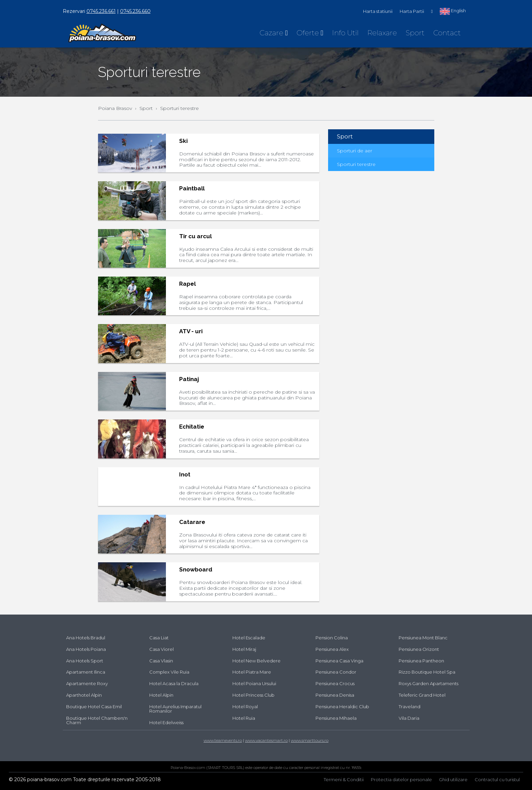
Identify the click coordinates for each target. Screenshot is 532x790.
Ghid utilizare (453, 779)
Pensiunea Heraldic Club (342, 707)
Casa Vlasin (161, 661)
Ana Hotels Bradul (86, 638)
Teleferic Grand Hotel (422, 695)
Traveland (410, 707)
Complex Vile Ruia (169, 672)
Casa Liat (159, 638)
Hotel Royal (245, 707)
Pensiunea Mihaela (336, 718)
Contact (447, 33)
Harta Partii (412, 11)
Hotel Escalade (249, 638)
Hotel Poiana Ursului (254, 683)
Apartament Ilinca (86, 672)
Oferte (310, 33)
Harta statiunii (378, 11)
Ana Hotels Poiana (86, 649)
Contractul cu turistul (497, 779)
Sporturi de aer (355, 151)
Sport (415, 33)
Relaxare (382, 33)
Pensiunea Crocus (335, 683)
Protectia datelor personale (401, 779)
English (453, 11)
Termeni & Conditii (344, 779)
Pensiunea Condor (336, 672)
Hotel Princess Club (253, 695)
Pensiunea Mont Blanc (423, 638)
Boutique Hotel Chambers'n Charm (97, 720)
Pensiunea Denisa (335, 695)
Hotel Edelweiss (166, 722)
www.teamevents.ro (223, 740)
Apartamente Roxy (87, 683)
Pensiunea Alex (332, 649)
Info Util (345, 33)
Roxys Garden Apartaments (429, 683)
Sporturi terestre (356, 164)
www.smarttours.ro (310, 740)
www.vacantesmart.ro (266, 740)
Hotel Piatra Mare (252, 672)
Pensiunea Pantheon (421, 661)
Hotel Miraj (244, 649)
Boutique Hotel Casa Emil (94, 707)
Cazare (274, 33)
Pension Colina (332, 638)
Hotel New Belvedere (256, 661)
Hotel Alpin (161, 695)
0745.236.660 (135, 11)
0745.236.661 (101, 11)
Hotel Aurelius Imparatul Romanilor (175, 709)
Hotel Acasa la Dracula (174, 683)
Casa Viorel (161, 649)
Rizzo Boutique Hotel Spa (427, 672)
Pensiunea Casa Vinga (339, 661)
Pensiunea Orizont (419, 649)
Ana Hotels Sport (85, 661)
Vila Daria (409, 718)
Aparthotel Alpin (84, 695)
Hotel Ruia (244, 718)
